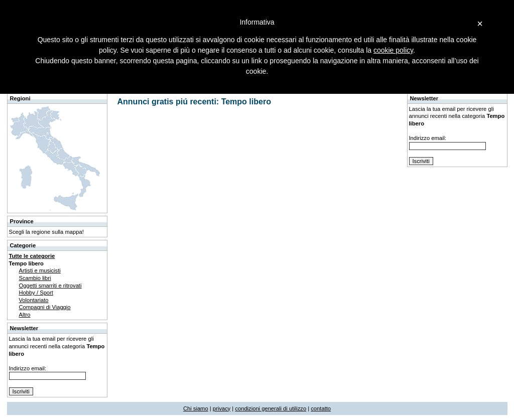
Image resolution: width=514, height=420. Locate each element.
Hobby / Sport (36, 293)
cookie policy (393, 50)
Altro (25, 315)
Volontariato (34, 300)
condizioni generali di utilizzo (271, 408)
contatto (321, 408)
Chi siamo (196, 408)
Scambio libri (35, 278)
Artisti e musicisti (40, 270)
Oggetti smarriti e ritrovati (50, 286)
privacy (222, 408)
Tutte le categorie (32, 256)
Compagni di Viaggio (45, 307)
